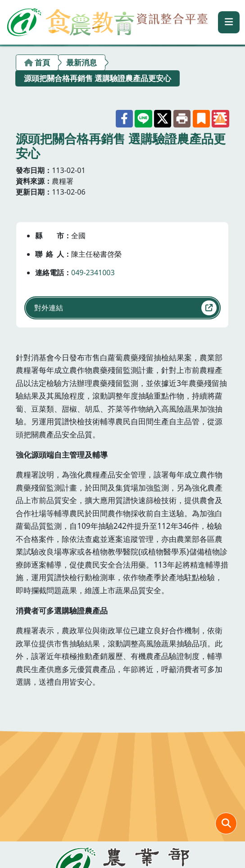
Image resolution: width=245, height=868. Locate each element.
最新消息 (82, 62)
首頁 (42, 62)
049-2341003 (93, 273)
